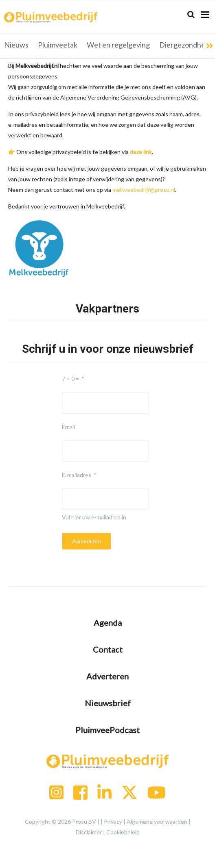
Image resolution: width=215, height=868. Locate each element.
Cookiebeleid (123, 832)
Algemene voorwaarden (157, 821)
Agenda (108, 623)
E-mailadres (77, 475)
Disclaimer (89, 832)
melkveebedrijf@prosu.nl (144, 190)
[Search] (191, 14)
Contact (108, 649)
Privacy (113, 821)
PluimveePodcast (107, 730)
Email (68, 427)
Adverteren (107, 676)
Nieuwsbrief (108, 703)
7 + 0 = (70, 379)
